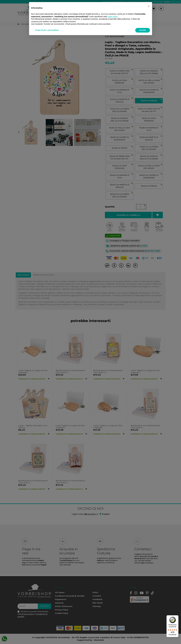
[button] (149, 6)
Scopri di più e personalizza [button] (47, 30)
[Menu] (177, 617)
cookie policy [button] (112, 17)
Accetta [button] (143, 30)
